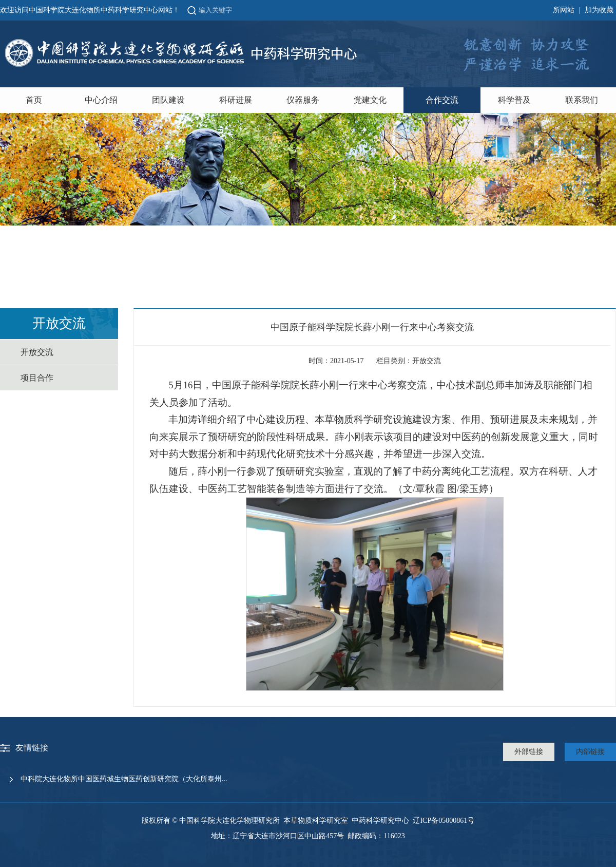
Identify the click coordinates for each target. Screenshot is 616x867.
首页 (34, 100)
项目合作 (37, 378)
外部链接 (529, 752)
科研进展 (236, 100)
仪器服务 (303, 100)
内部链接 (590, 752)
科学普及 (514, 100)
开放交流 (37, 352)
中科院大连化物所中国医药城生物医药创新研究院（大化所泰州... (124, 779)
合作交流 (442, 100)
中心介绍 (101, 100)
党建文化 (370, 100)
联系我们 (582, 100)
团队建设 (168, 100)
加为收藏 (599, 10)
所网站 (564, 10)
